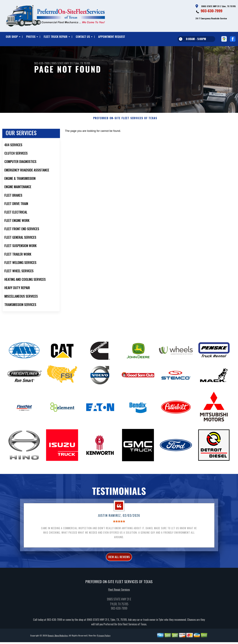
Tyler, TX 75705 (82, 63)
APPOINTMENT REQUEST (112, 37)
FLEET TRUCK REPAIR (56, 37)
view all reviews (119, 572)
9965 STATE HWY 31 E (62, 63)
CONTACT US (83, 37)
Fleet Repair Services (119, 606)
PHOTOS (31, 37)
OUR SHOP (12, 37)
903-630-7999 (212, 11)
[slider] (119, 536)
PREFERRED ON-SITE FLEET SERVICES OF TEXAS (125, 133)
